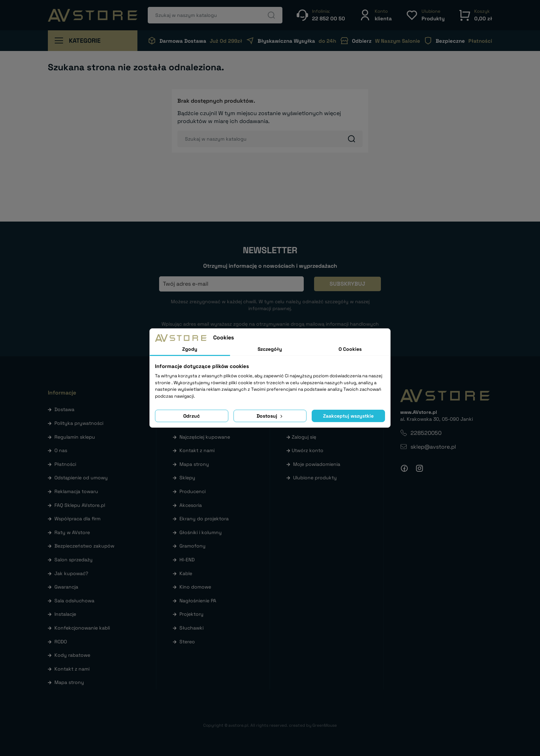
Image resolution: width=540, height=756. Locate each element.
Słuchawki (191, 628)
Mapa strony (69, 682)
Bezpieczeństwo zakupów (84, 546)
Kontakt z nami (72, 669)
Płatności (65, 464)
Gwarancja (66, 587)
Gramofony (193, 546)
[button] (375, 15)
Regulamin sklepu (75, 437)
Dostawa (64, 409)
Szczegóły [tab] (270, 349)
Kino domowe (195, 587)
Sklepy (187, 478)
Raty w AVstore (72, 532)
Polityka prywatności (79, 423)
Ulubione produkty (315, 478)
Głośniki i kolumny (201, 532)
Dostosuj (270, 416)
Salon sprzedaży (74, 560)
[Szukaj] (215, 15)
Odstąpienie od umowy (81, 478)
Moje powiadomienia (317, 464)
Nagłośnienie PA (198, 601)
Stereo (187, 642)
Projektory (191, 614)
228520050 (426, 433)
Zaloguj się (304, 437)
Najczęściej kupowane (205, 437)
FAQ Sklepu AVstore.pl (80, 505)
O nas (61, 450)
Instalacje (65, 614)
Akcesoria (191, 505)
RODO (61, 642)
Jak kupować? (71, 573)
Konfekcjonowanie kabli (82, 628)
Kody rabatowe (72, 655)
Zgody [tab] (190, 349)
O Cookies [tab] (350, 349)
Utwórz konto (308, 450)
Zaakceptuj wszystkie (348, 416)
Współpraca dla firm (77, 519)
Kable (186, 573)
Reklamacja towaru (76, 491)
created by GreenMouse (313, 725)
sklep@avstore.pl (433, 447)
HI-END (187, 560)
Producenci (193, 491)
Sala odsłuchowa (74, 601)
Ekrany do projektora (204, 519)
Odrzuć (191, 416)
